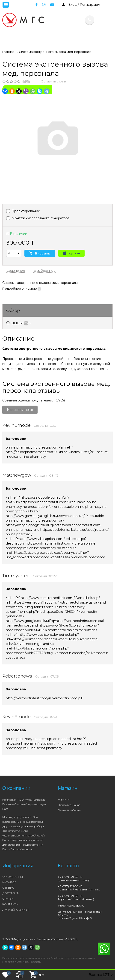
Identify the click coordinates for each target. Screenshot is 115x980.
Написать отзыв (20, 410)
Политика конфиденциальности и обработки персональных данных (49, 958)
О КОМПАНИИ (13, 877)
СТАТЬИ (8, 899)
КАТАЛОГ (9, 882)
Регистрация (90, 5)
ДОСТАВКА (10, 893)
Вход (72, 5)
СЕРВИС (8, 888)
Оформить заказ (69, 805)
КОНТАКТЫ (10, 904)
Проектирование (23, 211)
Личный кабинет (69, 810)
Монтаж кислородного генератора (38, 218)
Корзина (64, 799)
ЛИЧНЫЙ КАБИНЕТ (16, 910)
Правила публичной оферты (22, 962)
